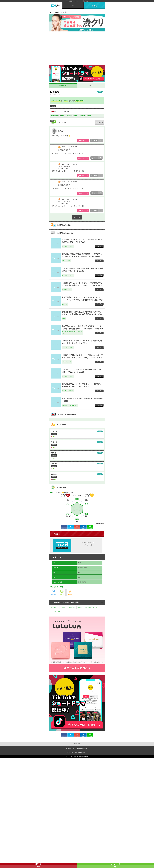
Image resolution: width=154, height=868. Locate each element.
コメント (91, 86)
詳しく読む (99, 246)
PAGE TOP (77, 744)
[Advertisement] (77, 49)
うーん (98, 140)
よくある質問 (77, 749)
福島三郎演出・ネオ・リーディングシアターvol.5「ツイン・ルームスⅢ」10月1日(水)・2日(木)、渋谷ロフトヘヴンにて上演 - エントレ (82, 300)
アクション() (55, 612)
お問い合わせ (71, 752)
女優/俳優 (79, 101)
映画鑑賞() (55, 608)
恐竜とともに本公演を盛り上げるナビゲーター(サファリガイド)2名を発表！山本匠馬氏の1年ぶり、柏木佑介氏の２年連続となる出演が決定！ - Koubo (82, 314)
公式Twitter (57, 589)
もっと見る (99, 122)
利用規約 (69, 749)
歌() (64, 608)
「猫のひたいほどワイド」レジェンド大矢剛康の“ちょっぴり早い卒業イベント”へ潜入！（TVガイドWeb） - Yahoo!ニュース (82, 285)
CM (73, 6)
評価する (38, 866)
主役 (66, 101)
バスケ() (88, 608)
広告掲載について (81, 752)
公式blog (74, 589)
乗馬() (80, 608)
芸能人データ (63, 86)
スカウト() (97, 608)
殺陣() (72, 608)
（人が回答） (60, 111)
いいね (85, 141)
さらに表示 (77, 217)
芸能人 (94, 6)
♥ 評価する (56, 534)
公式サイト (66, 589)
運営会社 (85, 749)
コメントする (115, 866)
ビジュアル (56, 101)
